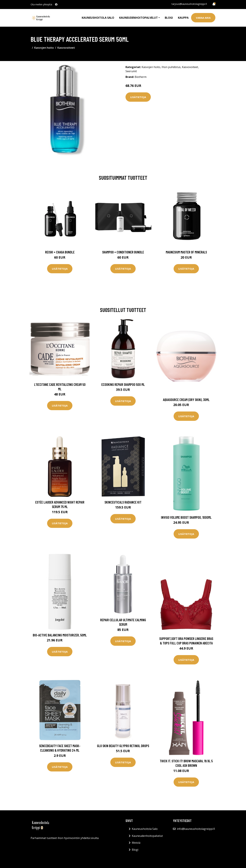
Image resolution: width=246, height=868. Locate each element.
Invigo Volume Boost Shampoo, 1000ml (186, 517)
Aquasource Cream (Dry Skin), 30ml (186, 400)
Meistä (136, 843)
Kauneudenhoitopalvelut (147, 836)
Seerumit (131, 71)
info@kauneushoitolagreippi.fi (196, 829)
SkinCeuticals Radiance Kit (123, 502)
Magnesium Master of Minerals (186, 252)
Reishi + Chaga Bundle (60, 252)
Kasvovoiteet (66, 48)
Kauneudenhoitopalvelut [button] (138, 18)
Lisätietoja (138, 97)
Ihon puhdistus (171, 67)
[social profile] (56, 5)
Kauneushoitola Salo (98, 18)
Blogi (169, 18)
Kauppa (183, 18)
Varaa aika (203, 18)
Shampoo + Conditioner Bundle (123, 252)
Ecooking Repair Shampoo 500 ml (123, 384)
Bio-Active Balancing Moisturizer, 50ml (60, 635)
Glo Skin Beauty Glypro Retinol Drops (123, 746)
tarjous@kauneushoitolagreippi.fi (189, 4)
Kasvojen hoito (44, 48)
